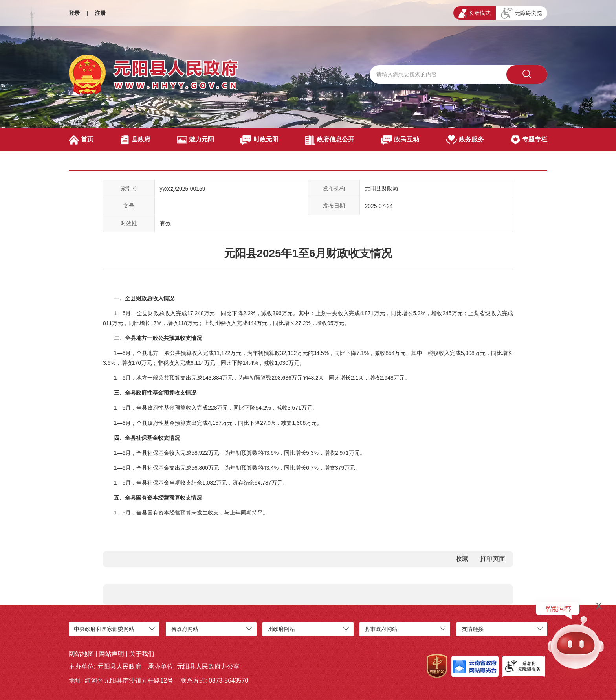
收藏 (462, 559)
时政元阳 (259, 140)
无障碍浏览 (522, 13)
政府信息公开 (330, 140)
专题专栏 (529, 140)
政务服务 (465, 140)
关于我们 (142, 654)
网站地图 (81, 654)
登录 (74, 13)
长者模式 (475, 13)
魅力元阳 (195, 140)
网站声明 (112, 654)
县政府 (135, 140)
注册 (100, 13)
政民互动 (400, 140)
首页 (81, 140)
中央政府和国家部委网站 (104, 629)
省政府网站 (185, 629)
